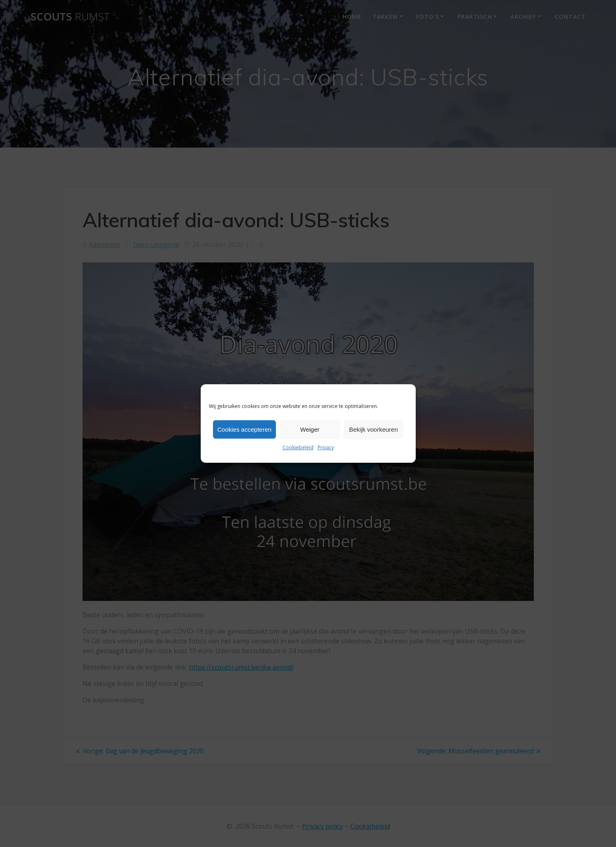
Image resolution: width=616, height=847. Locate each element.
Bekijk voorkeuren (373, 429)
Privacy (326, 447)
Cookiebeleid (298, 447)
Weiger (310, 429)
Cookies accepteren (245, 429)
